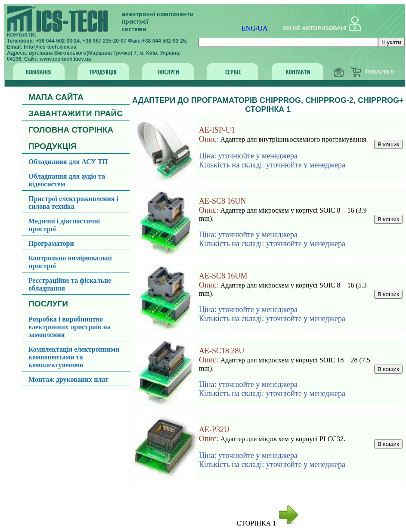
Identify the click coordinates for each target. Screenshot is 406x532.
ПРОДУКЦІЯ (53, 146)
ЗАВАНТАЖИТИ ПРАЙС (76, 113)
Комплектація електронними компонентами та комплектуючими (74, 357)
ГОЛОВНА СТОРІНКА (71, 130)
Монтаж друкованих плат (68, 379)
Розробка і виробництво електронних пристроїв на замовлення (70, 327)
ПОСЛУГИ (48, 304)
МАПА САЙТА (56, 97)
